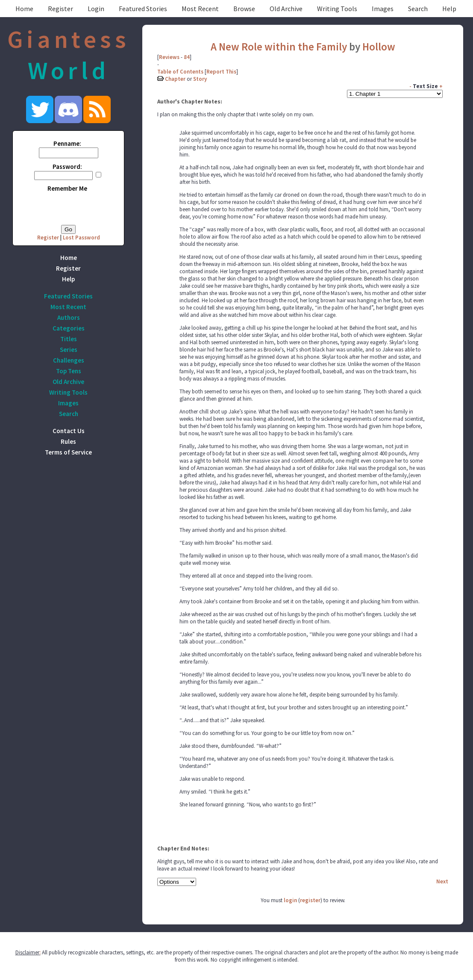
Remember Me (67, 188)
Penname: (67, 143)
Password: (67, 167)
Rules (68, 441)
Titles (69, 339)
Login (96, 9)
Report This (221, 72)
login (290, 900)
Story (200, 79)
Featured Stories (143, 9)
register (310, 900)
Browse (244, 9)
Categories (69, 328)
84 (187, 57)
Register (60, 9)
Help (449, 9)
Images (383, 9)
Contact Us (69, 431)
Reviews (169, 57)
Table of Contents (180, 72)
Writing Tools (337, 9)
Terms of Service (68, 452)
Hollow (379, 47)
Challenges (69, 360)
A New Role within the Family (279, 47)
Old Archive (286, 9)
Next (442, 881)
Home (24, 9)
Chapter (175, 79)
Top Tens (69, 371)
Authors (69, 317)
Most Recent (200, 9)
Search (418, 9)
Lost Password (81, 238)
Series (69, 350)
